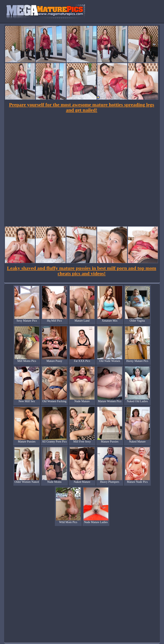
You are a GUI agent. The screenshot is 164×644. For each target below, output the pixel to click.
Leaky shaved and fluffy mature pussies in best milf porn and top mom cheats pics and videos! (82, 271)
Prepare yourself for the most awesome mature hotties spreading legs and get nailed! (82, 107)
